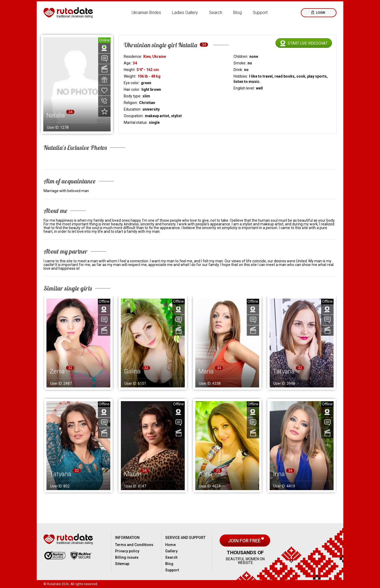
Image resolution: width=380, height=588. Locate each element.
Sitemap (122, 564)
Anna (205, 474)
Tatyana (284, 371)
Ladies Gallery (185, 13)
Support (260, 13)
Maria (206, 371)
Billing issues (127, 557)
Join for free (245, 541)
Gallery (171, 551)
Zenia (57, 371)
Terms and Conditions (134, 545)
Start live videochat (308, 43)
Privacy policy (127, 551)
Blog (237, 13)
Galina (132, 371)
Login (320, 13)
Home (170, 545)
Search (216, 13)
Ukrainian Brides (146, 13)
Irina (279, 474)
